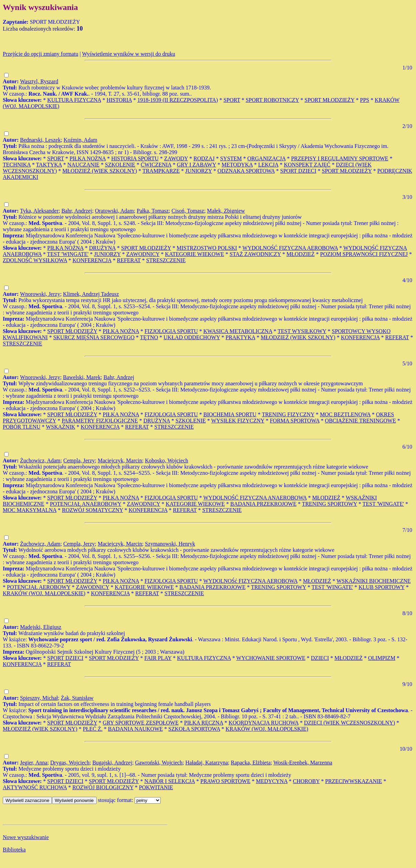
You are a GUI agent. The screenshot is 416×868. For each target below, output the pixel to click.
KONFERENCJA (92, 260)
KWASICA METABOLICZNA (238, 331)
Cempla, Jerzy (79, 460)
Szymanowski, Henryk (170, 544)
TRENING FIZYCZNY (288, 414)
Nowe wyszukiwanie (26, 837)
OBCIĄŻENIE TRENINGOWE (360, 421)
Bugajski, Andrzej (112, 763)
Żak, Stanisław (77, 698)
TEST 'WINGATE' (68, 254)
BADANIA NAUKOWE (136, 729)
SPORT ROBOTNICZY (272, 100)
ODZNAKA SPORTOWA (246, 171)
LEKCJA (268, 165)
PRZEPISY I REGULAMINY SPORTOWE (340, 158)
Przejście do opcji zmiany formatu (40, 54)
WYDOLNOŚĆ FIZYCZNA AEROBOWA (290, 248)
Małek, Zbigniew (226, 211)
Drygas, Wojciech (70, 763)
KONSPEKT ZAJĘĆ (307, 165)
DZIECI (320, 658)
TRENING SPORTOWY (329, 504)
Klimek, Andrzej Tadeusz (91, 294)
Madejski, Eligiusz (41, 627)
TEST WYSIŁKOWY (302, 331)
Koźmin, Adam (81, 140)
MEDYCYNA (272, 781)
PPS (365, 100)
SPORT (232, 100)
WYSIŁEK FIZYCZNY (238, 421)
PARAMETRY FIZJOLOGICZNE (100, 421)
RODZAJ (204, 158)
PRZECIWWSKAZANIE (354, 781)
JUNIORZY (199, 171)
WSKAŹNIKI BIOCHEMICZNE (374, 581)
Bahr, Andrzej (77, 211)
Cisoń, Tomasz (188, 211)
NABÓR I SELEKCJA (170, 781)
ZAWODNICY (143, 254)
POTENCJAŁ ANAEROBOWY (86, 504)
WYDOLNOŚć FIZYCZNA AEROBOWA (250, 581)
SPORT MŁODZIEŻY (329, 100)
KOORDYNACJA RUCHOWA (263, 723)
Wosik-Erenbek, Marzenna (303, 763)
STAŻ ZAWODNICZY (255, 254)
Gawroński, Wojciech (159, 763)
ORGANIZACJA (266, 158)
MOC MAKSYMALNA (30, 510)
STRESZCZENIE (166, 260)
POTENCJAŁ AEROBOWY (39, 587)
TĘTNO (149, 337)
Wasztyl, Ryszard (39, 81)
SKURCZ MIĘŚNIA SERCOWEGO (94, 337)
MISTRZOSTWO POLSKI (207, 248)
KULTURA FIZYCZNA (74, 100)
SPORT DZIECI (298, 171)
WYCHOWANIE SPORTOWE (271, 658)
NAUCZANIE (83, 165)
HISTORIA (119, 100)
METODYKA (237, 165)
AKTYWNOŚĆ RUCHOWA (35, 787)
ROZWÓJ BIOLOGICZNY (103, 787)
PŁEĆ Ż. (93, 729)
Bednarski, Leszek (40, 140)
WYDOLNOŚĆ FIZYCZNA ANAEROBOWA (255, 498)
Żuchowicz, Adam (40, 460)
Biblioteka (14, 850)
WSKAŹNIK (60, 427)
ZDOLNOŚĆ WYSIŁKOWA (35, 260)
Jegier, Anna (34, 763)
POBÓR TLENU (22, 427)
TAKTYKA (49, 165)
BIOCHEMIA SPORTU (230, 414)
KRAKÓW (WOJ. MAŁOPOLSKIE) (44, 593)
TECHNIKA (17, 165)
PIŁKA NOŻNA (88, 158)
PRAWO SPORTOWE (225, 781)
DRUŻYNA (102, 248)
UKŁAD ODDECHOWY (192, 337)
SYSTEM (231, 158)
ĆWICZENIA (156, 165)
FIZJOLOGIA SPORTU (171, 331)
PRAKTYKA (241, 337)
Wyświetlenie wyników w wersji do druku (129, 54)
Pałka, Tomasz (153, 211)
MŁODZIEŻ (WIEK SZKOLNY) (100, 171)
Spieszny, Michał (39, 698)
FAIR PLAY (158, 658)
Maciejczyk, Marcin (120, 460)
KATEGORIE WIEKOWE (195, 254)
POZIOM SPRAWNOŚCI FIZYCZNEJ (364, 254)
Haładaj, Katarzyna (207, 763)
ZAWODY (176, 158)
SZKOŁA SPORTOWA (194, 729)
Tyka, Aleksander (39, 211)
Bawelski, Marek (82, 377)
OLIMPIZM (382, 658)
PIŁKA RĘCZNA (204, 723)
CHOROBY (306, 781)
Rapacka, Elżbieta (251, 763)
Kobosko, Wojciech (167, 460)
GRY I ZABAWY (196, 165)
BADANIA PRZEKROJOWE (263, 504)
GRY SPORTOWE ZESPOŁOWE (141, 723)
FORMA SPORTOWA (295, 421)
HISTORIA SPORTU (135, 158)
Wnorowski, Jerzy (40, 294)
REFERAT (129, 260)
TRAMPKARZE (161, 171)
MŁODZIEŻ (301, 254)
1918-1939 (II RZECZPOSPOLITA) (178, 100)
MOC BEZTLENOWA (345, 414)
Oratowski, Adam (114, 211)
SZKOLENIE (120, 165)
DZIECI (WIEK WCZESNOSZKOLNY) (349, 723)
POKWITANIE (156, 787)
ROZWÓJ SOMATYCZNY (93, 510)
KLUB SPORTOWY (382, 587)
